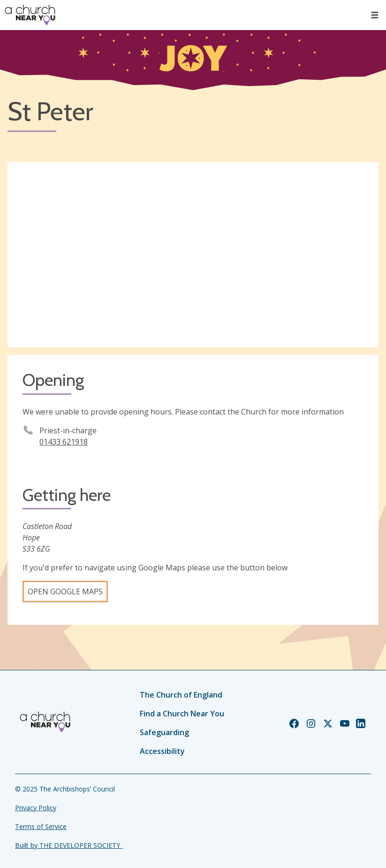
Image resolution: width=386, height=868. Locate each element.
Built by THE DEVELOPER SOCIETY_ (69, 845)
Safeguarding (164, 732)
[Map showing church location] (193, 255)
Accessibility (162, 751)
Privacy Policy (36, 808)
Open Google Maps (65, 591)
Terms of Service (41, 826)
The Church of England (181, 695)
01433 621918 (64, 442)
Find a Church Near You (182, 714)
